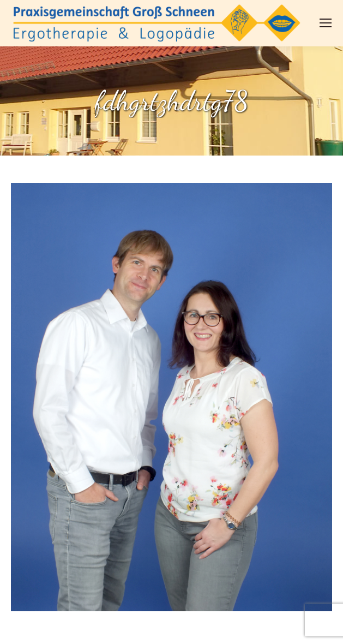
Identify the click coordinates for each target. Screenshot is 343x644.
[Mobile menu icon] (326, 23)
